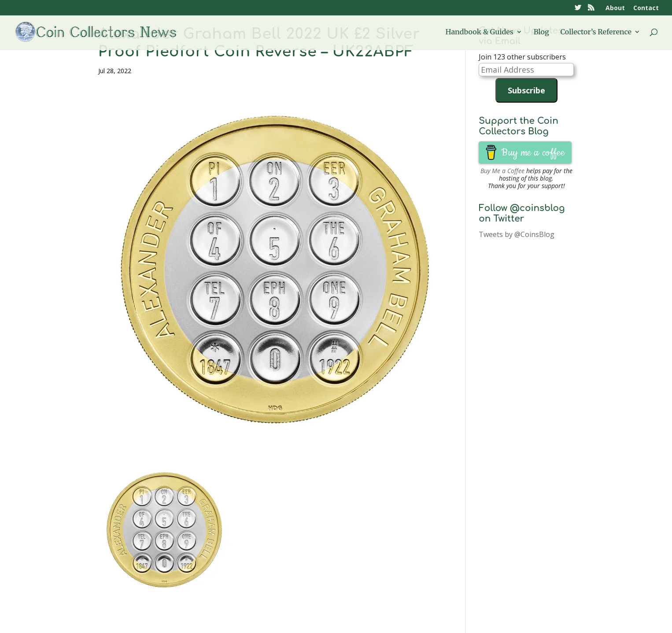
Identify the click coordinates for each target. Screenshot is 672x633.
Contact (646, 8)
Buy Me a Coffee (502, 171)
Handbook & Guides (480, 32)
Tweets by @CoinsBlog (517, 234)
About (615, 8)
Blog (541, 32)
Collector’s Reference (596, 32)
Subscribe (526, 90)
